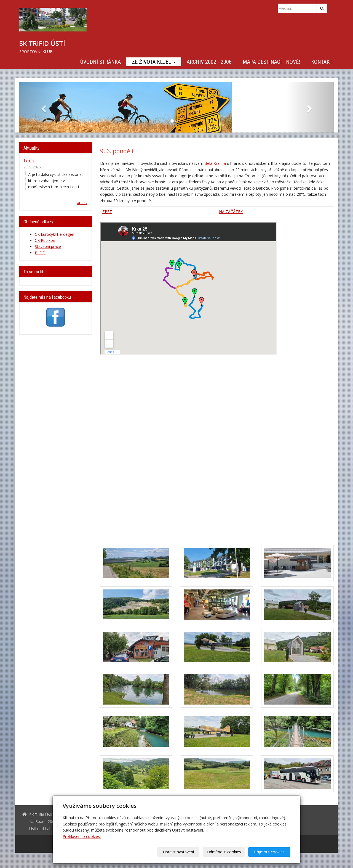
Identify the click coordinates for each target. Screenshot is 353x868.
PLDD (40, 253)
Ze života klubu (154, 62)
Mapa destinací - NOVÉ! (271, 62)
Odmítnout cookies (224, 852)
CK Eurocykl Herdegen (54, 234)
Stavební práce (48, 246)
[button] (43, 107)
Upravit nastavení (178, 852)
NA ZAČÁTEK (231, 212)
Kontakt (322, 62)
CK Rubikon (45, 240)
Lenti (29, 161)
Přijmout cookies (269, 852)
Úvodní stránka (101, 62)
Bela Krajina (215, 163)
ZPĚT (107, 212)
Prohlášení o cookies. (82, 836)
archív (82, 203)
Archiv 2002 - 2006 (209, 62)
